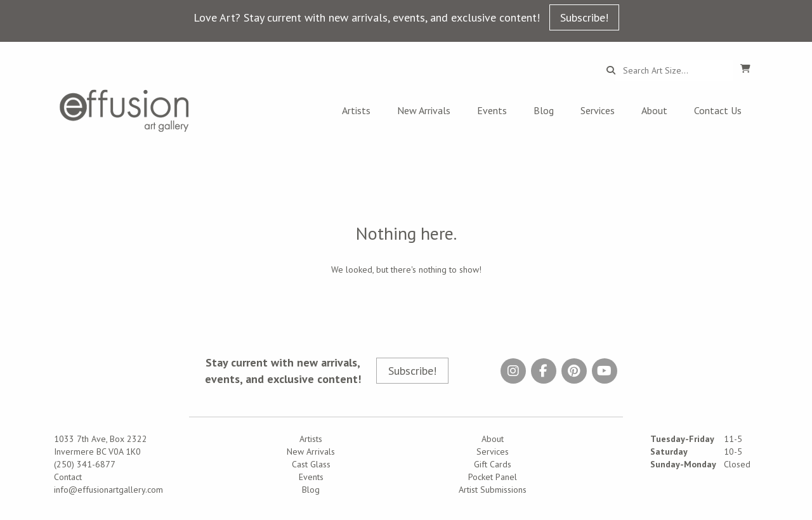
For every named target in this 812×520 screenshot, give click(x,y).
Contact (68, 477)
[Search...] (674, 70)
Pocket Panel (493, 477)
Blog (544, 110)
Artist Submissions (493, 490)
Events (492, 110)
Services (598, 110)
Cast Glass (311, 464)
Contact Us (718, 110)
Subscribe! (584, 17)
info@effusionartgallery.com (108, 490)
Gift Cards (493, 464)
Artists (356, 110)
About (654, 110)
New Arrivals (424, 110)
